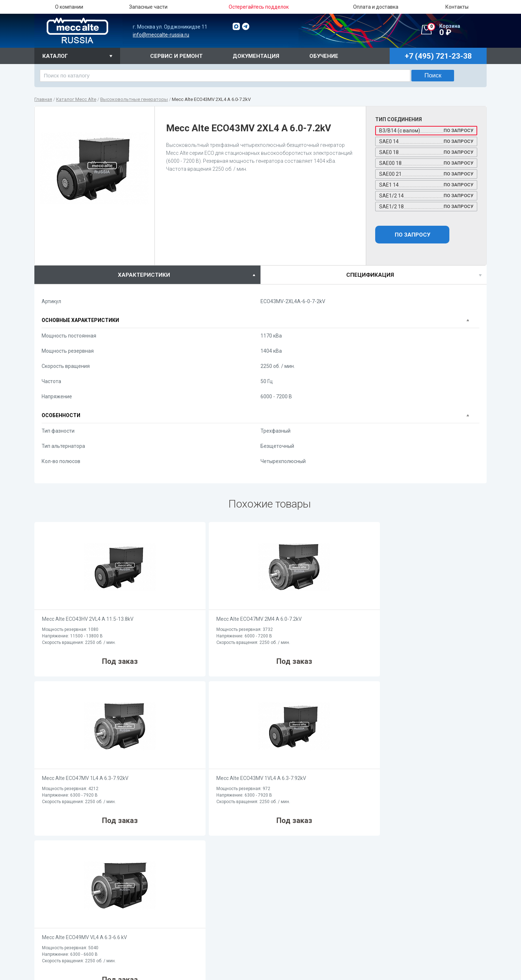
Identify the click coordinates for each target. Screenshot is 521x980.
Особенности (61, 415)
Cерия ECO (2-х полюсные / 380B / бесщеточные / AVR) (378, 962)
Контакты (457, 7)
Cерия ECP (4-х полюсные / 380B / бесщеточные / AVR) (218, 971)
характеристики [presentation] (144, 275)
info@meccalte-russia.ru (161, 35)
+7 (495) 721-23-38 (65, 934)
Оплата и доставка (376, 7)
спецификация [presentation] (370, 275)
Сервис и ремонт (176, 56)
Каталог (55, 56)
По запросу (412, 235)
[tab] (147, 275)
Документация (256, 56)
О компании (69, 7)
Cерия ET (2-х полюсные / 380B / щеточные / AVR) (372, 929)
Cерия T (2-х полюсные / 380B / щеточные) (364, 921)
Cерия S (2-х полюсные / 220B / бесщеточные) (368, 905)
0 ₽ (457, 30)
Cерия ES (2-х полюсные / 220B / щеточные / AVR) (372, 913)
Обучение (324, 56)
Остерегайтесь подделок (186, 921)
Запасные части (148, 7)
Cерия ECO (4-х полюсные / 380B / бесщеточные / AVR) (218, 963)
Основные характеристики (80, 320)
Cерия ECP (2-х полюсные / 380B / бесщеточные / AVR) (377, 970)
